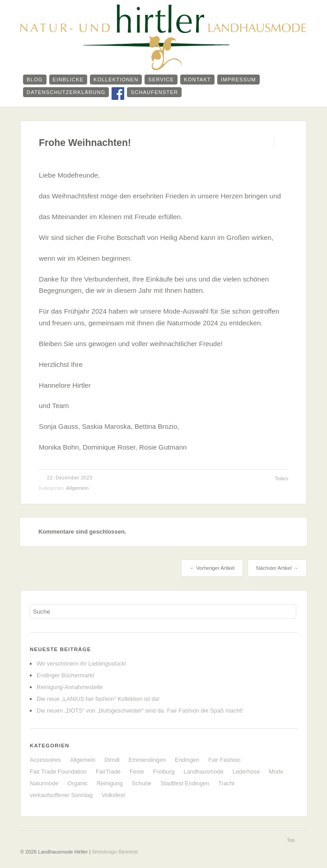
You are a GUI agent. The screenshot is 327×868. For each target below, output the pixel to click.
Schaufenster (154, 92)
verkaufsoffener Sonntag (61, 795)
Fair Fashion (224, 760)
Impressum (238, 80)
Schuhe (142, 783)
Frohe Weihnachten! (85, 143)
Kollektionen (116, 80)
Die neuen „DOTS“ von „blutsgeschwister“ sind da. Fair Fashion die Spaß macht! (140, 711)
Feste (137, 772)
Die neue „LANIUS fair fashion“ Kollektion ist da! (98, 699)
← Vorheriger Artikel (212, 568)
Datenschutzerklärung (66, 92)
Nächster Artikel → (277, 568)
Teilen (281, 479)
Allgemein (77, 488)
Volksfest (113, 795)
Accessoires (45, 760)
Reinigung (110, 783)
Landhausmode (204, 772)
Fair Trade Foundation (58, 772)
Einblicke (68, 80)
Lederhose (246, 772)
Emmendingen (147, 760)
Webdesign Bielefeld (115, 852)
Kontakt (197, 80)
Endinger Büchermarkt (65, 675)
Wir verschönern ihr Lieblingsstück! (81, 664)
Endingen (187, 760)
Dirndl (112, 760)
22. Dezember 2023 (70, 478)
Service (161, 80)
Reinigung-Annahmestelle (70, 687)
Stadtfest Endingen (185, 783)
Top (291, 840)
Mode (276, 772)
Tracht (226, 783)
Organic (77, 783)
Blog (35, 80)
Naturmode (44, 783)
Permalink (266, 143)
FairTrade (108, 772)
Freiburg (164, 772)
